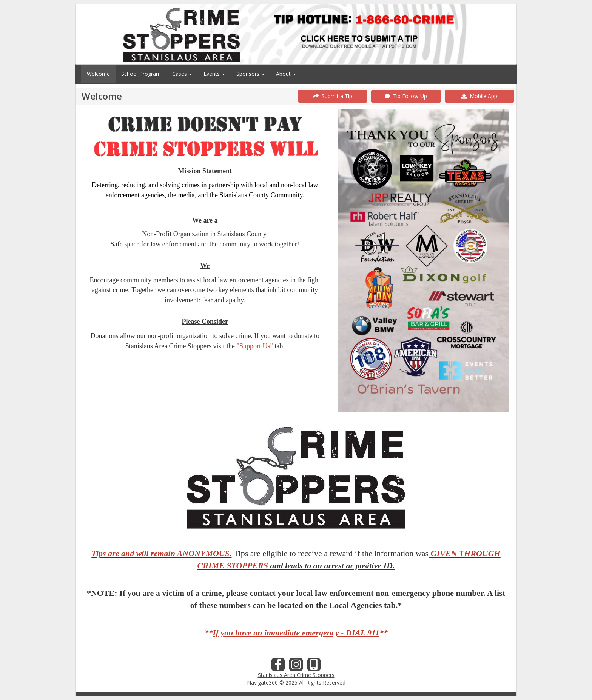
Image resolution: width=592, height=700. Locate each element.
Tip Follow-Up (406, 96)
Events (214, 74)
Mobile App (479, 96)
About (286, 74)
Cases (182, 74)
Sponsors (251, 74)
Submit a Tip (333, 96)
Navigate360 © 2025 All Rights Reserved (296, 682)
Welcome (98, 74)
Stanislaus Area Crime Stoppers (296, 675)
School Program (141, 74)
